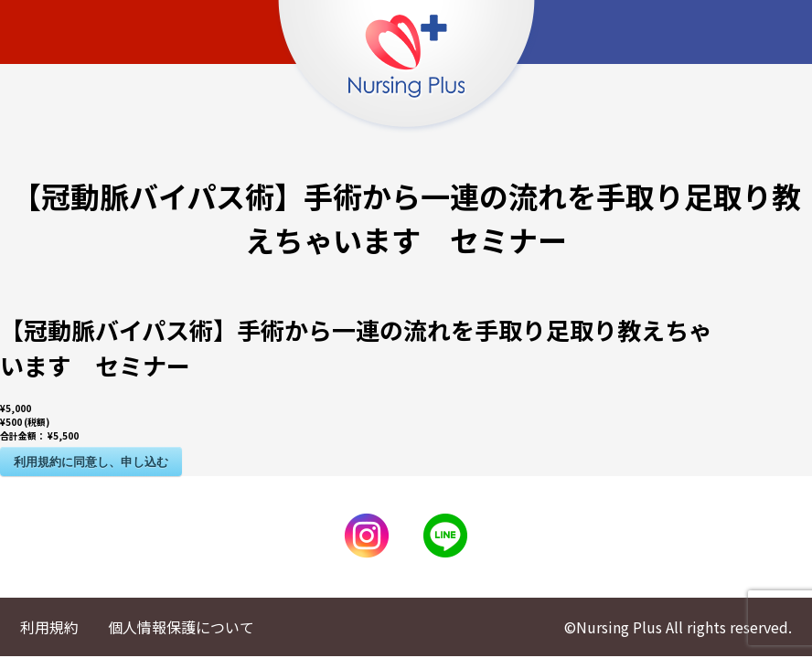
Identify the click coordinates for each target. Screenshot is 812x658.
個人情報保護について (181, 627)
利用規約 (49, 627)
